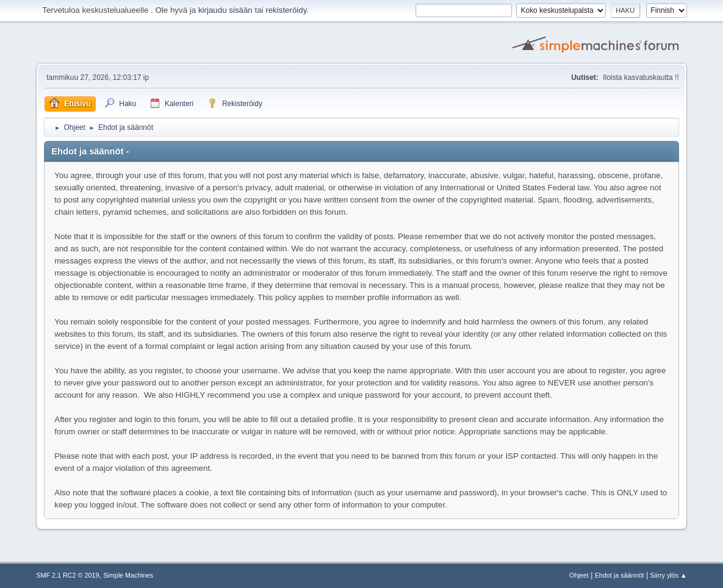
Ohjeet (579, 575)
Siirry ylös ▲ (668, 575)
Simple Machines (128, 575)
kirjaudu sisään (225, 10)
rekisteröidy (286, 10)
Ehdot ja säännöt (620, 575)
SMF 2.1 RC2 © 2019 (67, 575)
